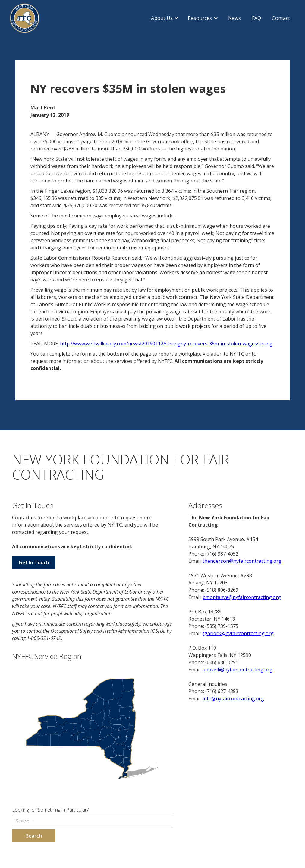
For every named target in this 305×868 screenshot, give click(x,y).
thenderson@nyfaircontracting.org (242, 561)
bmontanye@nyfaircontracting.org (242, 597)
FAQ (257, 18)
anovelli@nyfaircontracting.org (237, 670)
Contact (281, 18)
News (235, 18)
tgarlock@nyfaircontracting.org (238, 633)
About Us (162, 18)
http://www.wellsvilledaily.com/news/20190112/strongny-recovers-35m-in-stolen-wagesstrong (166, 344)
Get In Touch (34, 562)
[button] (165, 18)
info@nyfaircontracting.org (233, 699)
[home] (25, 18)
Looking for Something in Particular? (50, 810)
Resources (200, 18)
